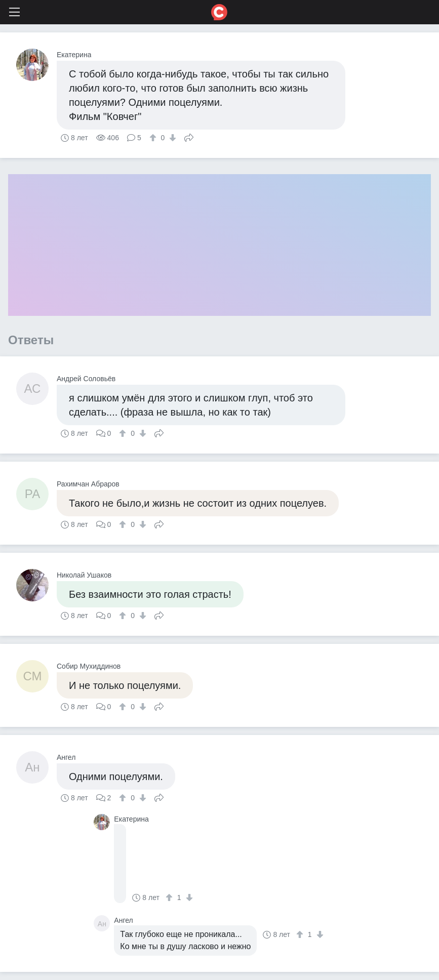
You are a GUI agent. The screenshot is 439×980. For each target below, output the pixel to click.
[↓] (171, 138)
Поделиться (189, 137)
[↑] (154, 138)
